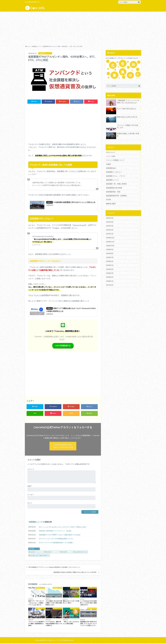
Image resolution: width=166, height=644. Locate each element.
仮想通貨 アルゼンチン (37, 552)
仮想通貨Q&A (111, 168)
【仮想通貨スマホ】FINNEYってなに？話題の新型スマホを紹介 (59, 535)
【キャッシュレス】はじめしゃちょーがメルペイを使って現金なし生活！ (63, 527)
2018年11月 (110, 241)
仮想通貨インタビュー (113, 172)
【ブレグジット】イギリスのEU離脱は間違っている (55, 539)
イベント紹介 (111, 156)
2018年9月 (110, 249)
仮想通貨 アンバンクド (53, 552)
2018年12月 (110, 237)
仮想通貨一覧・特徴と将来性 (116, 183)
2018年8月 (110, 253)
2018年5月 (110, 264)
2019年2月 (110, 229)
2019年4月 (110, 221)
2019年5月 (110, 218)
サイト (30, 503)
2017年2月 (110, 284)
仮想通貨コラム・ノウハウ (115, 176)
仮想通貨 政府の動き (81, 552)
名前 (30, 487)
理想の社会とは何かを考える (121, 117)
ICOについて (110, 152)
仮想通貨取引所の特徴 (113, 187)
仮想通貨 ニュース (67, 552)
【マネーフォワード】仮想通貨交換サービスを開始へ (56, 543)
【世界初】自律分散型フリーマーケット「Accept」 (55, 531)
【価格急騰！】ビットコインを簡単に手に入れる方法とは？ (123, 102)
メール (30, 495)
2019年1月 (110, 233)
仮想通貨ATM (45, 556)
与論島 (108, 164)
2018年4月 (110, 268)
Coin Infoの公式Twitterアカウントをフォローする (63, 446)
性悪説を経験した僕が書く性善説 (123, 134)
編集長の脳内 (111, 203)
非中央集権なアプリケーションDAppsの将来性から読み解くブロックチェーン (54, 568)
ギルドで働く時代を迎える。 (121, 109)
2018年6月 (110, 261)
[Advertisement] (83, 28)
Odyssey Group (79, 225)
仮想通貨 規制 (34, 556)
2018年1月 (110, 280)
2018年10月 (110, 245)
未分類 (108, 199)
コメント (31, 470)
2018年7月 (110, 257)
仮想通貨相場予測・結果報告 (116, 195)
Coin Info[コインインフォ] (53, 641)
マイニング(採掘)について (115, 160)
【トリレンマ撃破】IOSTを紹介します (122, 127)
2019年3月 (110, 225)
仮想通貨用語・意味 (113, 191)
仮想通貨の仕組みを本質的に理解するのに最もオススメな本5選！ (75, 573)
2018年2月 (110, 276)
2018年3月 (110, 272)
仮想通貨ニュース (36, 522)
